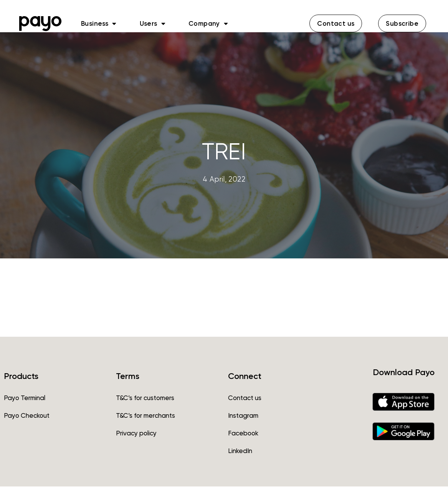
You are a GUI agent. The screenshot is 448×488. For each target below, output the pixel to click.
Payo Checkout (27, 417)
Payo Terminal (25, 399)
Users (153, 23)
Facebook (243, 435)
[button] (336, 23)
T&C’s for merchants (145, 417)
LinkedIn (240, 452)
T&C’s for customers (145, 399)
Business (99, 23)
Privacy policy (136, 435)
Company (208, 23)
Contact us (245, 399)
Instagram (243, 417)
